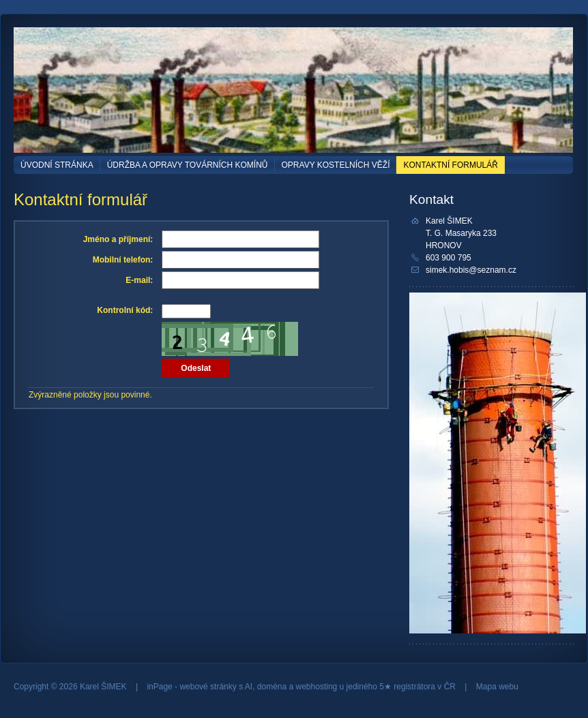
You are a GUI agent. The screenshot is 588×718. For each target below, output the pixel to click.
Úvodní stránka (57, 165)
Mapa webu (497, 687)
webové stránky (208, 687)
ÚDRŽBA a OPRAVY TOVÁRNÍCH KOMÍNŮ (188, 165)
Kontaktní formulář (450, 165)
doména (272, 687)
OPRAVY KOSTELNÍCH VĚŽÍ (336, 165)
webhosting (317, 687)
